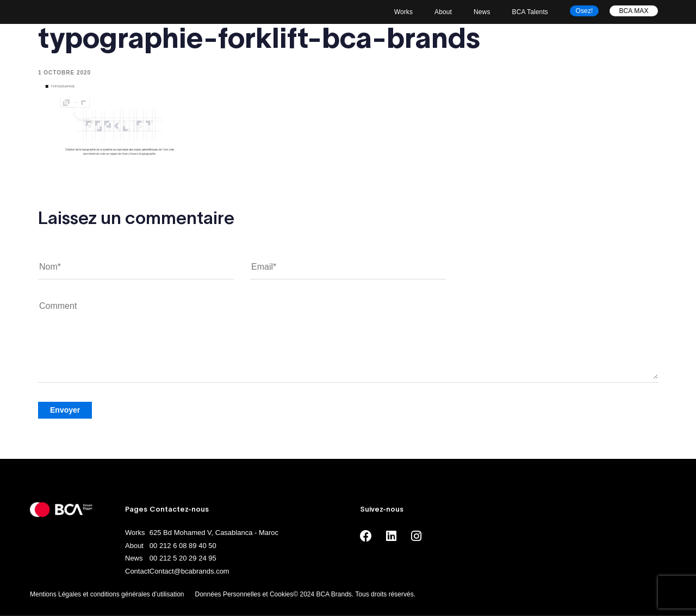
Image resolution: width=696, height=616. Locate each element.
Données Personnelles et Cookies (244, 594)
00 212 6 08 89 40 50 (183, 546)
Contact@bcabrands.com (189, 571)
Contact (137, 571)
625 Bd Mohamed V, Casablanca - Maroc (214, 533)
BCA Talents (530, 12)
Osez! (585, 11)
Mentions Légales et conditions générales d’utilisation (107, 594)
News (482, 12)
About (443, 12)
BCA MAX (633, 11)
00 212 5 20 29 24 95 (183, 558)
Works (403, 12)
